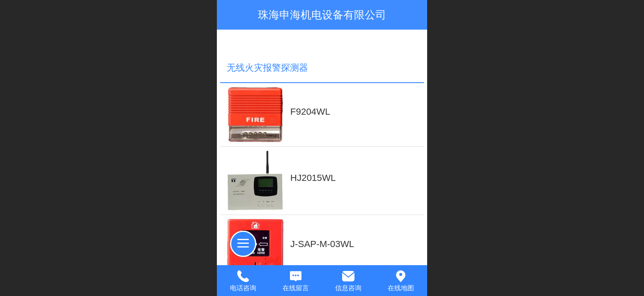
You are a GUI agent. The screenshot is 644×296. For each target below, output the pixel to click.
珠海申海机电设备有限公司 (322, 15)
